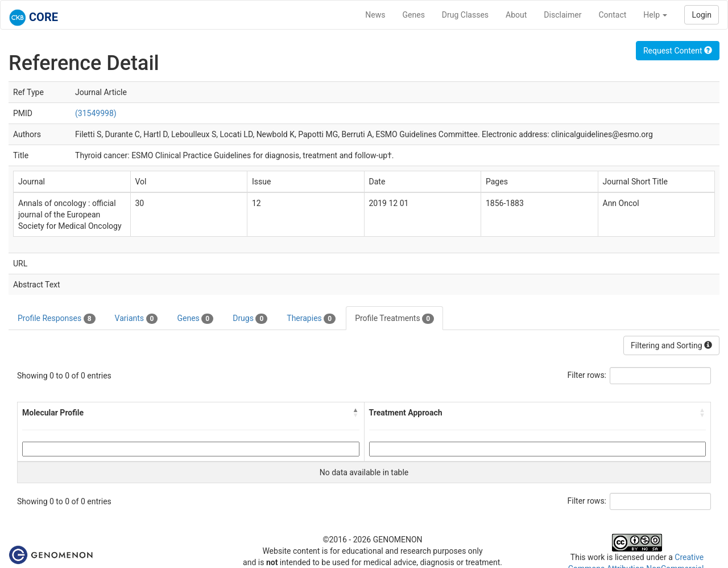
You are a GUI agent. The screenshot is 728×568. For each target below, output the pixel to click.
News (375, 15)
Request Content (678, 51)
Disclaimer (562, 15)
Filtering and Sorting (671, 345)
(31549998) (96, 113)
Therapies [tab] (311, 319)
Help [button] (655, 15)
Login (702, 15)
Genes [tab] (195, 319)
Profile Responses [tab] (57, 319)
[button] (356, 413)
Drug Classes (465, 15)
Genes (414, 15)
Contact (612, 15)
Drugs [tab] (250, 319)
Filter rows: (587, 375)
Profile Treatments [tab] (394, 319)
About (516, 15)
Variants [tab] (136, 319)
